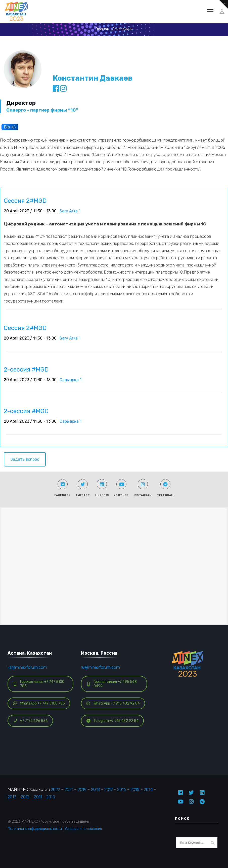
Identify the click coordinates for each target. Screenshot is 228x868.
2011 (38, 797)
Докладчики (122, 29)
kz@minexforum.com (27, 667)
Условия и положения (83, 829)
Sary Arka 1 (70, 211)
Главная (102, 29)
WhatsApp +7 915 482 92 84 (113, 703)
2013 (12, 797)
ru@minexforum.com (100, 667)
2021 (69, 789)
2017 (108, 789)
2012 (25, 797)
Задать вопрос (25, 459)
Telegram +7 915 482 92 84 (112, 721)
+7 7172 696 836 (30, 721)
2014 (148, 789)
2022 (55, 789)
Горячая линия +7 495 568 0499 (112, 684)
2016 (122, 789)
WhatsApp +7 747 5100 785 (39, 703)
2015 (135, 789)
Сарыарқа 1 (71, 380)
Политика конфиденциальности (35, 829)
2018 (95, 789)
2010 (51, 797)
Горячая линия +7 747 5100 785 (39, 684)
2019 (82, 789)
